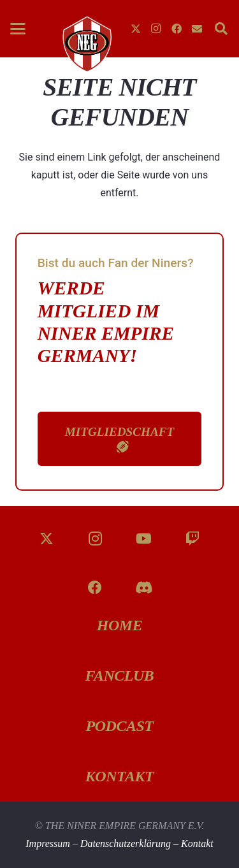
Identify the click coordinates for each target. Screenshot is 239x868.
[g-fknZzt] (86, 44)
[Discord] (144, 588)
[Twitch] (193, 539)
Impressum (48, 843)
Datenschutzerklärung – (131, 843)
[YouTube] (144, 539)
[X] (136, 29)
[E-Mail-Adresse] (197, 29)
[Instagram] (156, 29)
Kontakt (197, 843)
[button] (18, 29)
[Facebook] (177, 29)
